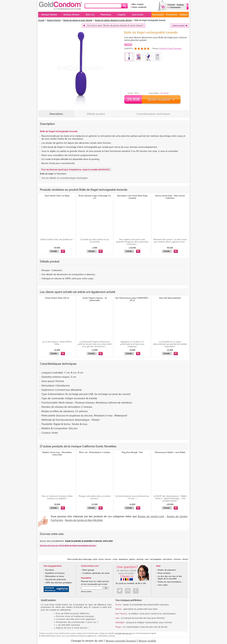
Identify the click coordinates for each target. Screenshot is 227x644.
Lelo (117, 618)
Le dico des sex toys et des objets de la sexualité (170, 578)
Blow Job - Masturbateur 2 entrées (95, 452)
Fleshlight (120, 623)
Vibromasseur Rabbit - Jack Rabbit (170, 452)
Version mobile (147, 641)
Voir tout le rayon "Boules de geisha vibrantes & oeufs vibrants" (115, 25)
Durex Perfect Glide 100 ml (57, 298)
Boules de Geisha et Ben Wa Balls (84, 520)
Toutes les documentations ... (170, 582)
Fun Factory (121, 614)
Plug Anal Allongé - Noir (132, 452)
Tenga (118, 627)
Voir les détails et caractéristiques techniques (65, 178)
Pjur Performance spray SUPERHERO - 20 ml (132, 299)
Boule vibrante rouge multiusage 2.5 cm (95, 197)
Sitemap (111, 636)
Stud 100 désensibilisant (170, 298)
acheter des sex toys (124, 633)
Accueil (41, 20)
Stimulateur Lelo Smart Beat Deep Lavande (132, 197)
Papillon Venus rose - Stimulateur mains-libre (57, 454)
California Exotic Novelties (170, 48)
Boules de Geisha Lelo (151, 517)
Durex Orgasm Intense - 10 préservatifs (95, 299)
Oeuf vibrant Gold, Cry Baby (57, 196)
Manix (118, 609)
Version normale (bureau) (121, 641)
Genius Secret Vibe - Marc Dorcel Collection (170, 197)
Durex (118, 605)
